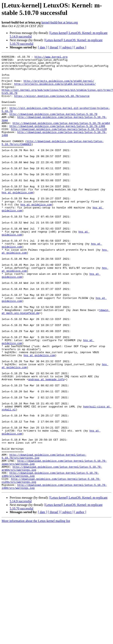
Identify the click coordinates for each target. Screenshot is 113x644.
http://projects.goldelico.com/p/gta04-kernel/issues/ (55, 90)
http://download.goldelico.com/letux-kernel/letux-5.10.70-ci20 (59, 144)
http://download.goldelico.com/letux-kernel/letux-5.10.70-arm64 (61, 137)
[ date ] (43, 47)
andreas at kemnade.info (34, 444)
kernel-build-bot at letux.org (60, 22)
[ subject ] (67, 47)
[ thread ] (54, 47)
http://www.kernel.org (51, 57)
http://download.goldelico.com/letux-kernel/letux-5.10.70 (53, 126)
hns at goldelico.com (30, 235)
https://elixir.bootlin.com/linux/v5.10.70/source (52, 104)
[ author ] (80, 47)
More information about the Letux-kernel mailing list (36, 608)
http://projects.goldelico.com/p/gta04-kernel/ (59, 86)
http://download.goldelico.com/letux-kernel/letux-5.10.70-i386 (57, 140)
